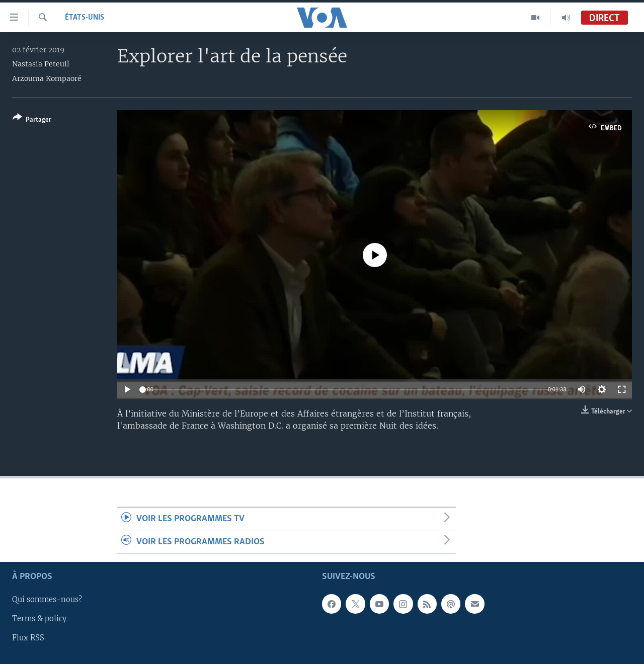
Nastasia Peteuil (41, 64)
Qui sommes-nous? (47, 600)
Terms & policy (39, 619)
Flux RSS (28, 638)
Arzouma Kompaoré (47, 78)
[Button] (32, 120)
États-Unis (85, 18)
